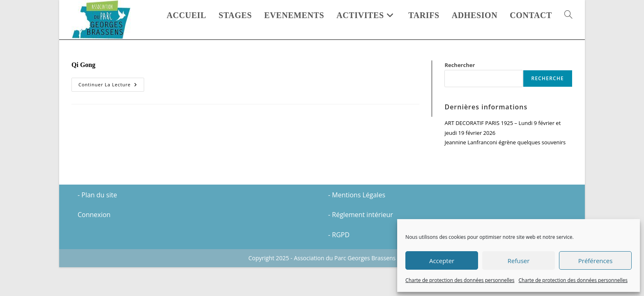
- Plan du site (97, 224)
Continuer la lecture (111, 86)
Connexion (94, 243)
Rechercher (460, 65)
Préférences (596, 261)
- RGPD (339, 264)
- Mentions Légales (357, 224)
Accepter (442, 261)
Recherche (548, 78)
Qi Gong (83, 65)
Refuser (519, 261)
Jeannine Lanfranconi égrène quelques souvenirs (505, 142)
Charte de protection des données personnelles (460, 280)
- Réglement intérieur (361, 243)
